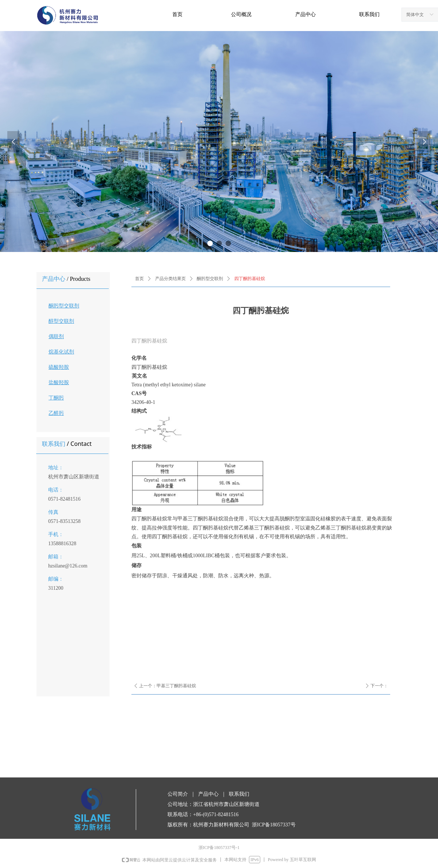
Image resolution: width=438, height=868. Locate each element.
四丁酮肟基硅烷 (250, 279)
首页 (139, 279)
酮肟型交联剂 (210, 279)
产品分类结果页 (170, 279)
